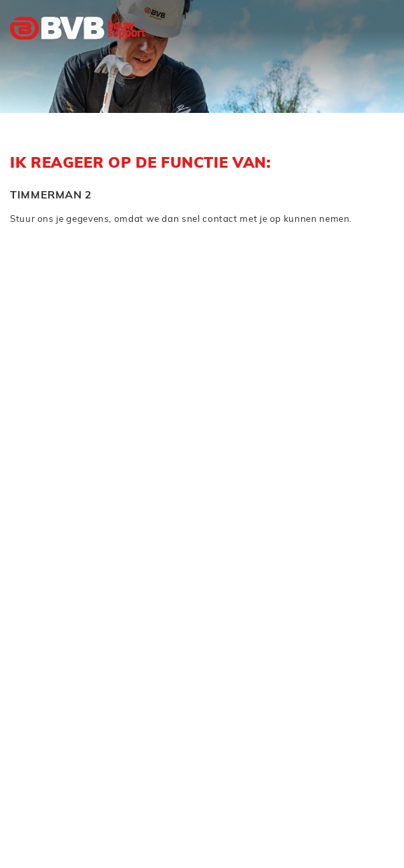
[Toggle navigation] (376, 55)
